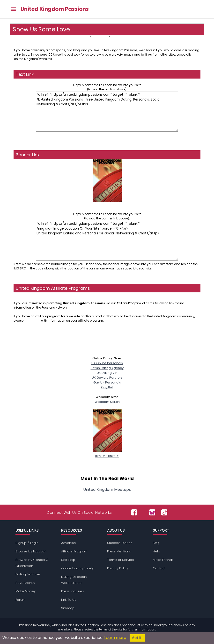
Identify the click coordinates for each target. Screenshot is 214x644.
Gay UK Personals (107, 382)
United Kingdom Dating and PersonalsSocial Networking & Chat (107, 205)
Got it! (137, 638)
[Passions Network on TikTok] (164, 512)
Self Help (68, 560)
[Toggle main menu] (14, 9)
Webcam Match (107, 402)
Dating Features (28, 574)
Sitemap (68, 608)
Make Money (26, 591)
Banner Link (100, 37)
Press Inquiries (73, 591)
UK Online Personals (107, 363)
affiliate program (80, 308)
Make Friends (163, 560)
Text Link (83, 37)
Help (156, 551)
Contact (159, 568)
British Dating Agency (107, 368)
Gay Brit (107, 387)
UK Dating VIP (107, 373)
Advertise (69, 543)
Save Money (25, 583)
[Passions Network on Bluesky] (152, 512)
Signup (21, 543)
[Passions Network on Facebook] (134, 512)
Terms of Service (121, 560)
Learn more (115, 638)
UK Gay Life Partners (107, 378)
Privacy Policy (118, 568)
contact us (32, 321)
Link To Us (69, 600)
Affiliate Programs (124, 37)
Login (34, 543)
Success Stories (120, 543)
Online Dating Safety (77, 568)
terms (103, 629)
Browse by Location (31, 551)
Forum (20, 600)
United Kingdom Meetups (107, 489)
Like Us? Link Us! (107, 453)
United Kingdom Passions (55, 9)
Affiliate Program (74, 551)
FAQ (156, 543)
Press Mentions (119, 551)
